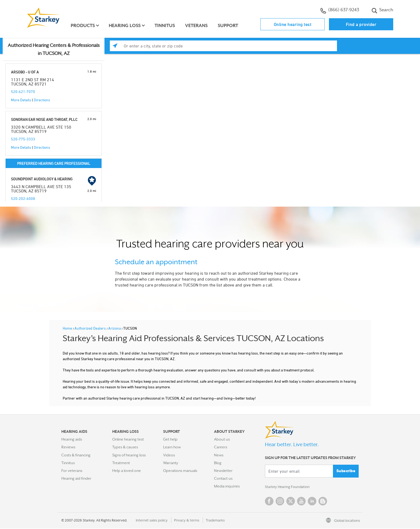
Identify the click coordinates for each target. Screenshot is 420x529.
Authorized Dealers (91, 328)
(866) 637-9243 (340, 10)
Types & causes (125, 447)
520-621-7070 (23, 92)
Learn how (172, 447)
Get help (170, 439)
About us (222, 439)
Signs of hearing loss (129, 455)
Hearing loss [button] (125, 26)
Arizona (115, 328)
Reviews (68, 447)
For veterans (72, 471)
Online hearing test (293, 24)
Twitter (291, 502)
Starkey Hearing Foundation (288, 487)
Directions (42, 100)
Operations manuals (180, 471)
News (219, 455)
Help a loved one (127, 471)
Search (382, 10)
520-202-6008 (23, 198)
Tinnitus (166, 26)
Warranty (171, 463)
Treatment (121, 463)
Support (229, 26)
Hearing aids (72, 439)
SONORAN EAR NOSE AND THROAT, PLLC (44, 119)
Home (68, 328)
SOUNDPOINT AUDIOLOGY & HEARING (42, 179)
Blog (218, 463)
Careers (221, 447)
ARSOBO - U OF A (25, 72)
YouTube (301, 502)
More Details (21, 100)
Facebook (269, 502)
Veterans (197, 26)
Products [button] (84, 26)
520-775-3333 (23, 139)
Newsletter (223, 471)
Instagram (280, 502)
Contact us (223, 478)
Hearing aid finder (76, 478)
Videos (169, 455)
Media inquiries (227, 486)
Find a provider (361, 24)
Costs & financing (76, 455)
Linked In (312, 502)
